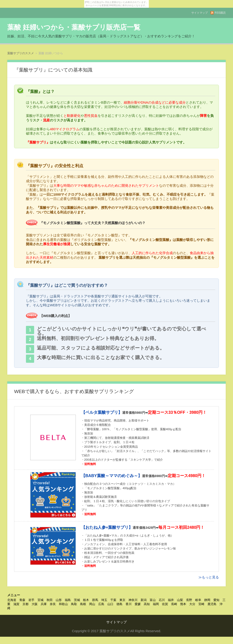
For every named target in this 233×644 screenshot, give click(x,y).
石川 (162, 600)
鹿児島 (212, 604)
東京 (122, 600)
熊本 (183, 604)
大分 (192, 604)
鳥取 (74, 604)
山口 (110, 604)
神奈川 (133, 600)
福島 (68, 600)
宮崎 (201, 604)
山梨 (180, 600)
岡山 (92, 604)
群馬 (95, 600)
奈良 (53, 604)
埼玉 (104, 600)
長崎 (174, 604)
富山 (153, 600)
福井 (171, 600)
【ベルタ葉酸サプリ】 (102, 412)
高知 (147, 604)
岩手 (31, 600)
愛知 (216, 600)
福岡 (156, 604)
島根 (83, 604)
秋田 (50, 600)
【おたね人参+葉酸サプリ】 (107, 527)
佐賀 (165, 604)
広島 (101, 604)
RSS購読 (220, 13)
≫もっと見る (209, 577)
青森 (22, 600)
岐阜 (198, 600)
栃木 (86, 600)
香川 (129, 604)
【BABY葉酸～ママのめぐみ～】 (112, 476)
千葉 (113, 600)
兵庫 (44, 604)
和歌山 (63, 604)
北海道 (12, 600)
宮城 (41, 600)
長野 (189, 600)
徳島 (119, 604)
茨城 (77, 600)
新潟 (144, 600)
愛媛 (138, 604)
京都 (25, 604)
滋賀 (16, 604)
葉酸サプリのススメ (21, 53)
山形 (59, 600)
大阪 (35, 604)
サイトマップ (200, 13)
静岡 (207, 600)
